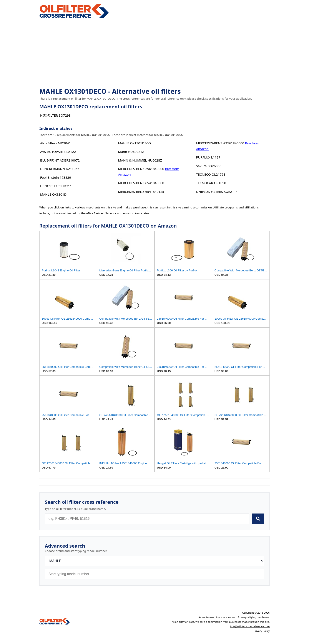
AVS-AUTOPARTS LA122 (58, 152)
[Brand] (154, 561)
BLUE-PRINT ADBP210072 (60, 160)
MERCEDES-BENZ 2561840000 (141, 169)
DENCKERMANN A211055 (60, 169)
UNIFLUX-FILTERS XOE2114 (217, 192)
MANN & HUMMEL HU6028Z (140, 160)
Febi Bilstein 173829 (56, 177)
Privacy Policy (262, 631)
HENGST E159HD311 (56, 186)
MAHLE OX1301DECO (134, 143)
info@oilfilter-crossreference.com (250, 626)
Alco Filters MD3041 (56, 143)
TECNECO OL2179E (211, 174)
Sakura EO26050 (209, 166)
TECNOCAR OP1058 (211, 183)
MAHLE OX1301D (53, 194)
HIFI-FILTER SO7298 (55, 115)
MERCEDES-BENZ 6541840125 (141, 192)
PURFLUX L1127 (208, 157)
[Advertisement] (154, 53)
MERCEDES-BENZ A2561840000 (220, 143)
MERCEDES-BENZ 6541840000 (141, 183)
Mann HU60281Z (131, 152)
